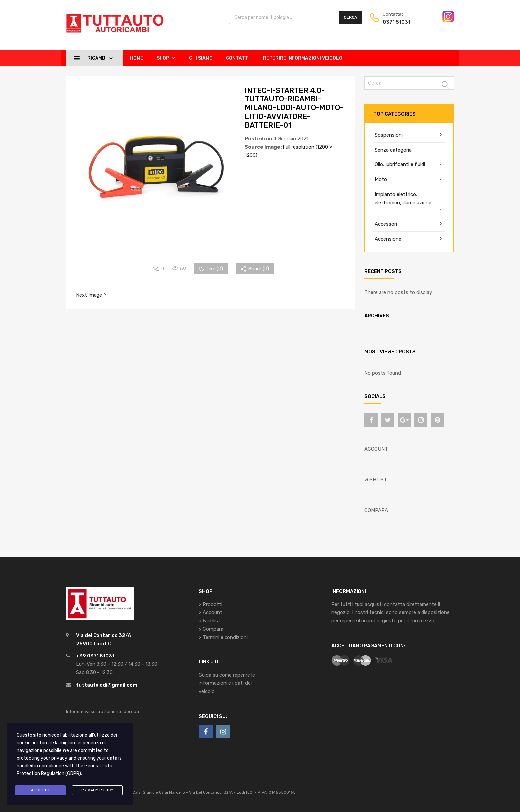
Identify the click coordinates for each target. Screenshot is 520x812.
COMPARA (376, 510)
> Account (210, 612)
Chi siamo (201, 58)
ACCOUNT (376, 449)
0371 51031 (396, 22)
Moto (381, 179)
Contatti (238, 58)
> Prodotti (210, 604)
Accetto (40, 790)
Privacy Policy (97, 790)
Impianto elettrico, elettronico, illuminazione (403, 198)
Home (137, 58)
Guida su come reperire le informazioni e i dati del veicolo (227, 683)
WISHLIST (376, 480)
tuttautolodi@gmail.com (107, 685)
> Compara (211, 629)
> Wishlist (209, 621)
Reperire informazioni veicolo (303, 58)
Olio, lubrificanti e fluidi (400, 164)
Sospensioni (389, 135)
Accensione (388, 239)
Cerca (350, 17)
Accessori (386, 224)
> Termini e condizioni (223, 637)
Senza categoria (393, 150)
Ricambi (100, 58)
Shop (166, 58)
